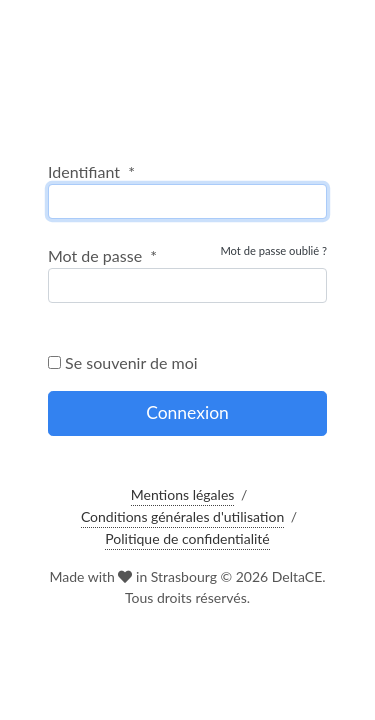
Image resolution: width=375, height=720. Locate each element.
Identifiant (91, 171)
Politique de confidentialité (187, 538)
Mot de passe (102, 255)
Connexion (187, 412)
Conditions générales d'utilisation (182, 516)
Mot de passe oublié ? (273, 250)
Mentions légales (183, 494)
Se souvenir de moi (123, 362)
